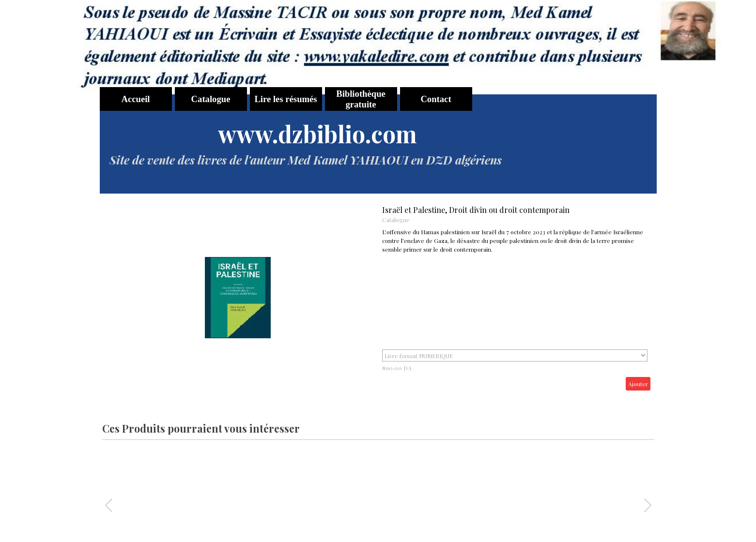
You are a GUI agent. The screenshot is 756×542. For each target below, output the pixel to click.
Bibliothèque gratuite (361, 99)
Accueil (135, 99)
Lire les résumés (285, 99)
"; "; (515, 355)
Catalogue (211, 99)
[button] (648, 505)
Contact (436, 99)
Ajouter (638, 384)
